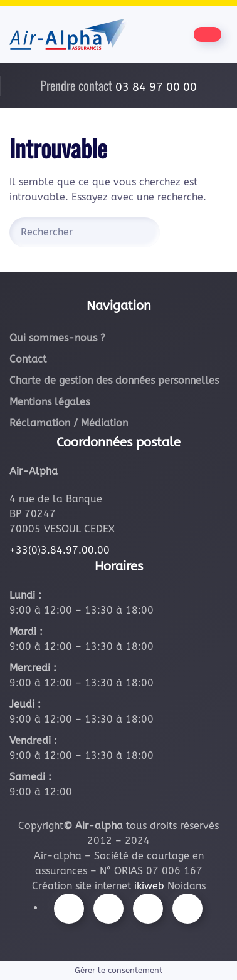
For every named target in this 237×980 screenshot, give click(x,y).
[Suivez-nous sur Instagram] (108, 909)
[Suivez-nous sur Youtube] (148, 909)
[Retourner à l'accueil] (69, 34)
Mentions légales (50, 402)
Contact (28, 359)
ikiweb (149, 886)
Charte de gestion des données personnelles (114, 380)
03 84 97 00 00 (156, 87)
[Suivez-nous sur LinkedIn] (187, 909)
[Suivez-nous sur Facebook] (69, 909)
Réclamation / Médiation (69, 423)
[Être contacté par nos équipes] (208, 34)
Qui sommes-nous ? (57, 338)
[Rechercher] (85, 232)
